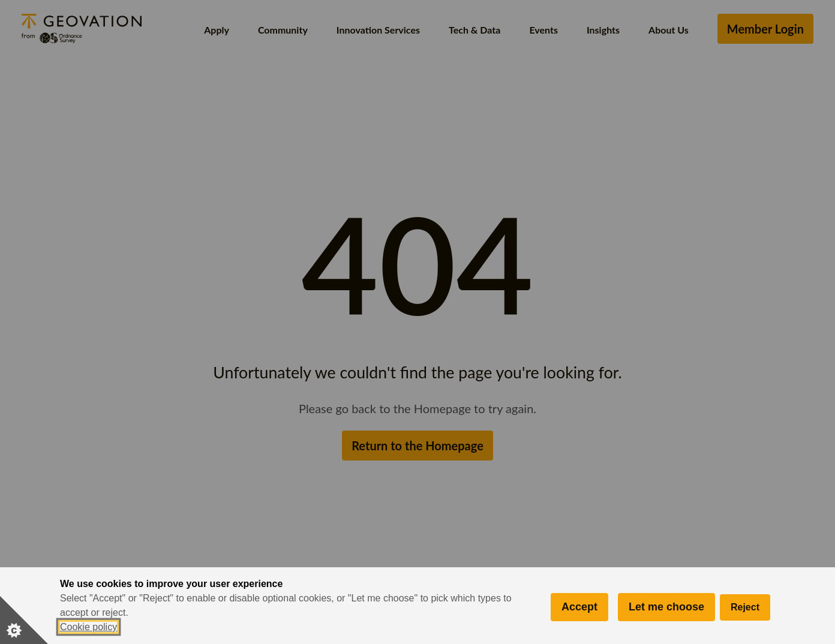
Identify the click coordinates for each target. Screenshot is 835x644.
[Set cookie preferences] (24, 620)
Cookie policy (88, 627)
